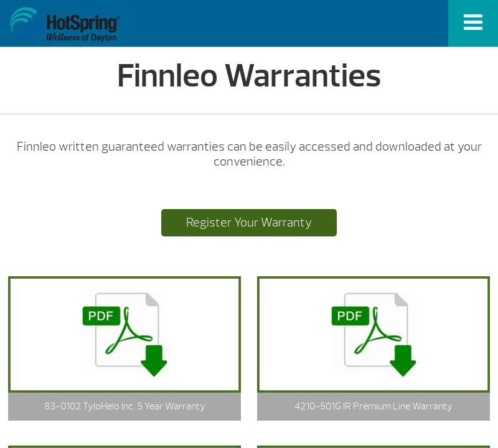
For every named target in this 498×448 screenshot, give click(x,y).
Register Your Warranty (249, 222)
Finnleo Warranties (65, 25)
